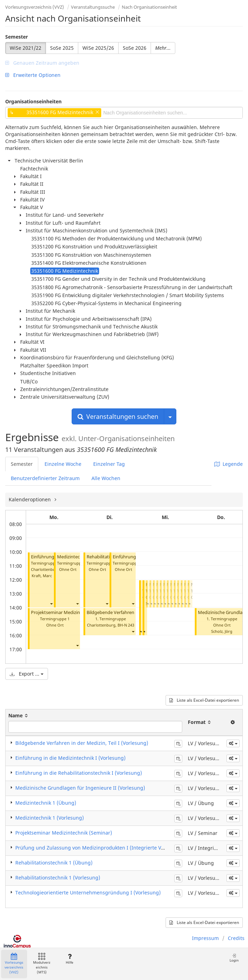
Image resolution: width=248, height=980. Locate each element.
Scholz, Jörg (222, 631)
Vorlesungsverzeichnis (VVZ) (35, 7)
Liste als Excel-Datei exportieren (204, 700)
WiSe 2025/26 (98, 48)
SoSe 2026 (135, 48)
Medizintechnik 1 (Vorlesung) (50, 818)
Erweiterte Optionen (33, 75)
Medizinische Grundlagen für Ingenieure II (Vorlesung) (80, 788)
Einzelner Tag (109, 464)
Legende (229, 464)
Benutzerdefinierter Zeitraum (45, 478)
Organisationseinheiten (33, 101)
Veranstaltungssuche (93, 7)
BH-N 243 (126, 625)
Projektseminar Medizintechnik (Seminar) (74, 612)
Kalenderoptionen (30, 499)
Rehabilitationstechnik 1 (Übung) (54, 863)
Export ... (27, 674)
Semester (17, 37)
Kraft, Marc (42, 576)
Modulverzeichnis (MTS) (42, 964)
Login (234, 958)
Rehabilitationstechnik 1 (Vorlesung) (58, 878)
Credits (236, 938)
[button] (51, 603)
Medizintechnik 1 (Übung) (46, 803)
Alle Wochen (106, 478)
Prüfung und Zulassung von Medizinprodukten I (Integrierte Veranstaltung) (104, 848)
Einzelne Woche (63, 464)
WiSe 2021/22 (26, 48)
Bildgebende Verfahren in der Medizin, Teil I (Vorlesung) (82, 743)
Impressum (205, 938)
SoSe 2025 (62, 48)
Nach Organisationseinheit (149, 7)
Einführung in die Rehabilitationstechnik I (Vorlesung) (79, 773)
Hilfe (69, 959)
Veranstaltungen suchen (118, 416)
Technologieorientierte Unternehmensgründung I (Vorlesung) (88, 893)
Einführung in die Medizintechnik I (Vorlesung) (70, 758)
